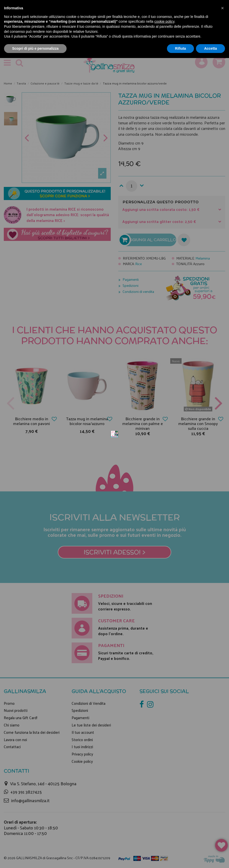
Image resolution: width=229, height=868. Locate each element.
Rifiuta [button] (181, 48)
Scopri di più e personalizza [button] (35, 48)
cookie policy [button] (164, 21)
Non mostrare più (179, 359)
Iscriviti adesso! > (115, 491)
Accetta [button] (210, 48)
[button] (222, 8)
